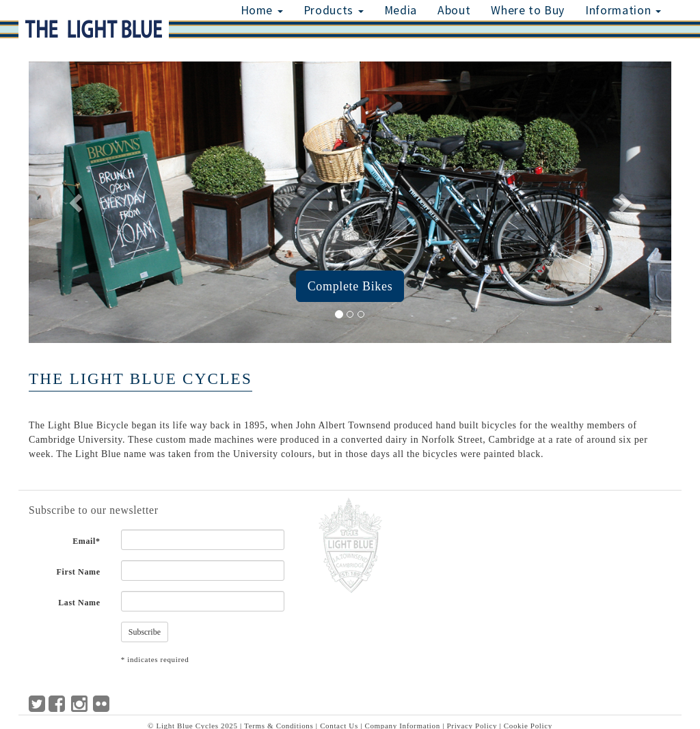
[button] (77, 202)
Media (401, 10)
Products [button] (334, 10)
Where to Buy (528, 10)
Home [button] (262, 10)
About (454, 10)
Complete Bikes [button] (350, 286)
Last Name (79, 603)
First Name (79, 572)
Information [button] (623, 10)
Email (86, 541)
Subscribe (145, 632)
